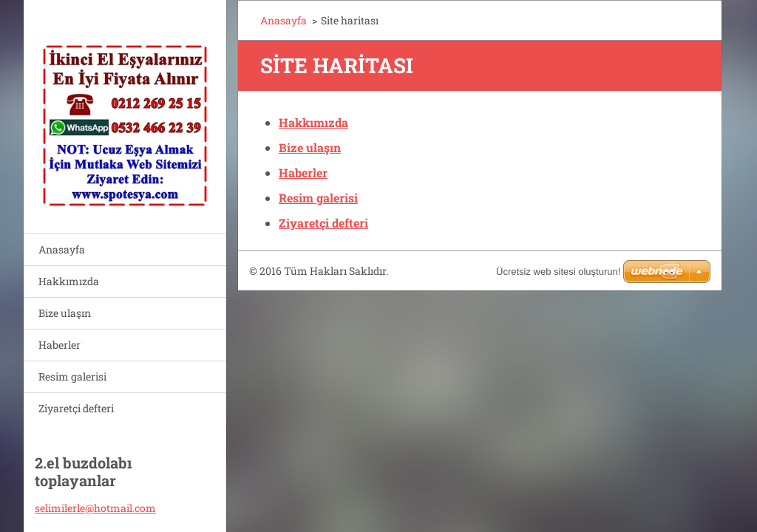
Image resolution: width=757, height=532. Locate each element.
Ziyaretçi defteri (76, 408)
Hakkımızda (69, 281)
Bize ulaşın (65, 313)
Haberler (60, 345)
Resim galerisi (72, 376)
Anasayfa (62, 249)
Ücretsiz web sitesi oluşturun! (558, 272)
